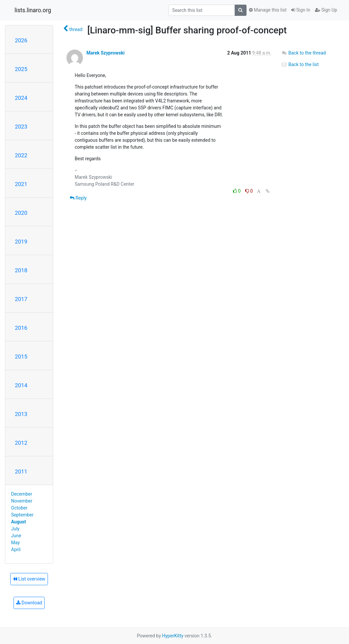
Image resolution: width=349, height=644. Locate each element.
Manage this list (268, 10)
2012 (21, 443)
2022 (21, 155)
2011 (21, 472)
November (22, 501)
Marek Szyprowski (105, 53)
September (22, 515)
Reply (78, 198)
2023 (21, 127)
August (19, 522)
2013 (21, 414)
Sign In (301, 10)
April (16, 549)
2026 (21, 40)
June (16, 536)
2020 (21, 213)
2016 (21, 328)
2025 (21, 69)
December (22, 494)
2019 (21, 242)
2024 (21, 98)
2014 (21, 385)
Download (29, 603)
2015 (21, 357)
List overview (29, 579)
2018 (21, 270)
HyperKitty (173, 636)
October (19, 508)
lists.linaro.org (33, 10)
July (15, 529)
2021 (21, 184)
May (16, 543)
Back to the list (300, 64)
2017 (21, 299)
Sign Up (326, 10)
